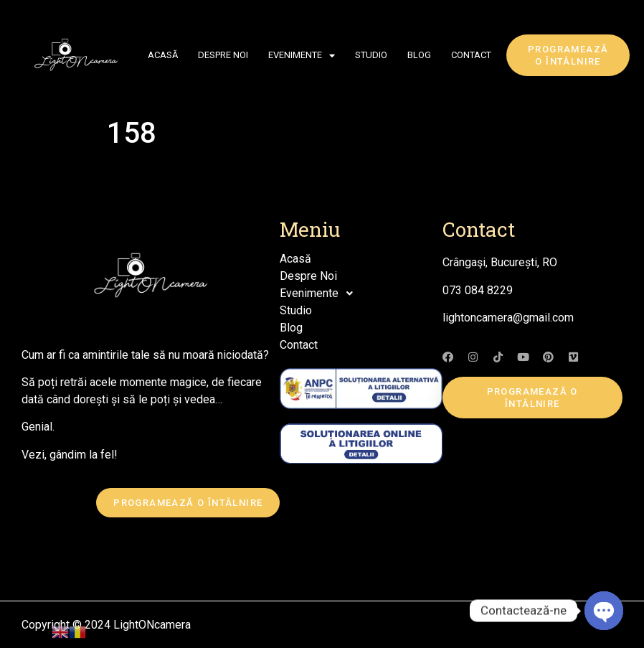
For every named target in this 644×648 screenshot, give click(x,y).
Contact (471, 55)
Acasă (163, 55)
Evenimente (302, 56)
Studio (371, 55)
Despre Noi (223, 55)
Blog (419, 55)
